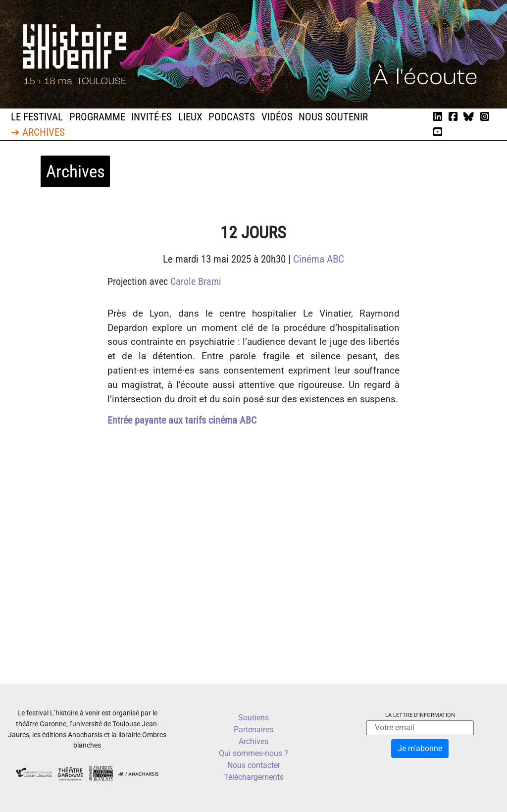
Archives (253, 741)
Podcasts (232, 117)
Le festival (37, 117)
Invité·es (152, 117)
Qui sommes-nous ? (253, 753)
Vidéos (277, 117)
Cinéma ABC (319, 259)
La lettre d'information (420, 715)
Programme (97, 117)
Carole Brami (196, 281)
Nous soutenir (333, 117)
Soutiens (253, 718)
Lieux (190, 117)
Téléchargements (254, 777)
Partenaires (253, 730)
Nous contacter (254, 765)
